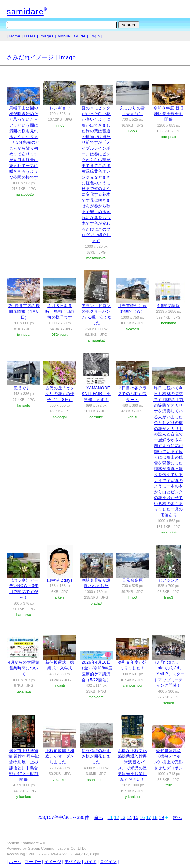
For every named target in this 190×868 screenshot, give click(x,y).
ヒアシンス (169, 580)
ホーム (15, 862)
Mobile (64, 36)
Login (95, 36)
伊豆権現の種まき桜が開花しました (96, 756)
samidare (25, 12)
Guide (80, 36)
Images (47, 36)
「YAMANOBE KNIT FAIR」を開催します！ (96, 394)
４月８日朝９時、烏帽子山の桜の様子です (60, 311)
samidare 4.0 (34, 843)
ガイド (90, 862)
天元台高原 (133, 580)
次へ (177, 817)
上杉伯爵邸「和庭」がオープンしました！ (60, 756)
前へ (98, 817)
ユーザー (33, 862)
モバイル (73, 862)
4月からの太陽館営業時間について (24, 668)
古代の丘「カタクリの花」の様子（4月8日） (60, 394)
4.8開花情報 (169, 306)
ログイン (108, 862)
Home (15, 36)
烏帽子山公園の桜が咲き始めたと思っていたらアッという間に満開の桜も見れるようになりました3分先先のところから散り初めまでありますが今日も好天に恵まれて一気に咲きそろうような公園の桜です (24, 143)
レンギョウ (60, 108)
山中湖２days (60, 580)
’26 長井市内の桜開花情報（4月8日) (24, 311)
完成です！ (24, 388)
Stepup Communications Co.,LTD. (57, 848)
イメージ (53, 862)
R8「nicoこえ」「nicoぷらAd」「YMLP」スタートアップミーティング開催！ (169, 674)
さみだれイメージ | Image (41, 57)
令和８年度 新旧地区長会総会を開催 (169, 114)
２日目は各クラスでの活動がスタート (132, 394)
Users (30, 36)
